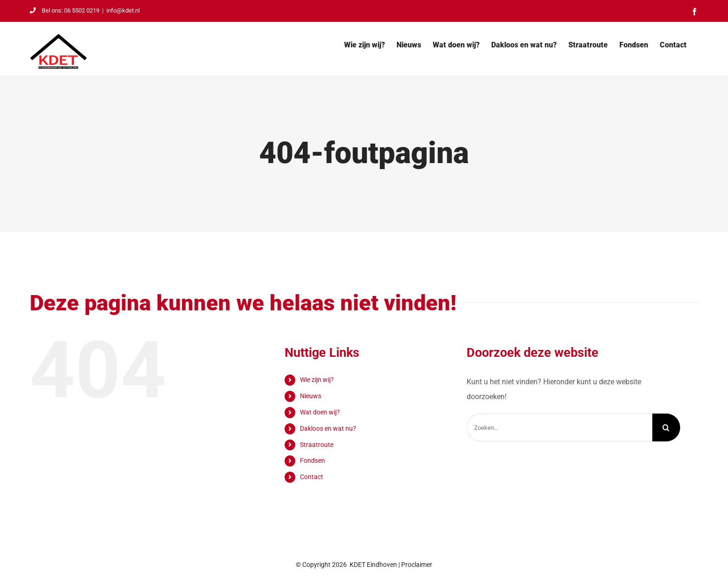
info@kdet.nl (123, 10)
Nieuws (311, 396)
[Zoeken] (666, 427)
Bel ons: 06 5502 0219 (65, 10)
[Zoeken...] (559, 427)
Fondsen (312, 460)
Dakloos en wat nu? (328, 428)
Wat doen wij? (320, 412)
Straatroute (317, 445)
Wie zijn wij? (317, 380)
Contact (312, 477)
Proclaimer (417, 565)
